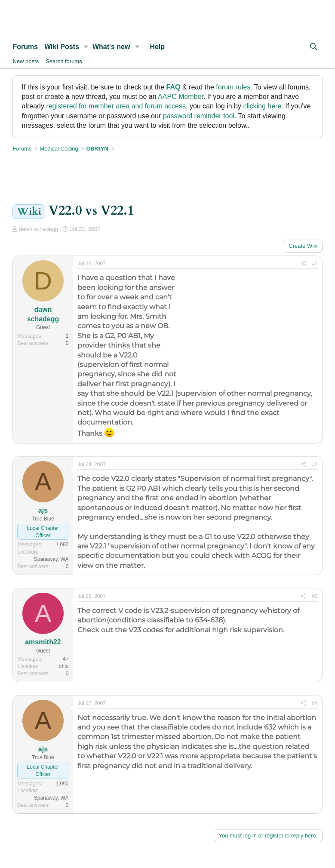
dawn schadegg (38, 229)
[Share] (303, 264)
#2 (315, 465)
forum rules (233, 87)
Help (157, 47)
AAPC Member (181, 97)
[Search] (314, 47)
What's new (111, 47)
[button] (86, 47)
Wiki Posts (62, 47)
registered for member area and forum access (116, 106)
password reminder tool (199, 116)
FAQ (174, 87)
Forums (25, 47)
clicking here (262, 106)
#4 (315, 703)
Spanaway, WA (51, 559)
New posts (26, 61)
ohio (64, 666)
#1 (315, 264)
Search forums (64, 61)
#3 (315, 596)
